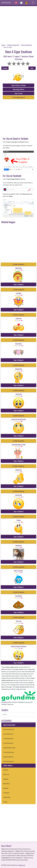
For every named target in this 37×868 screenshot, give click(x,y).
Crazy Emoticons (9, 752)
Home (3, 45)
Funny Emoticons (27, 45)
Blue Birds (6, 784)
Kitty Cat (6, 774)
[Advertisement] (18, 24)
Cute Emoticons (8, 743)
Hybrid (6, 770)
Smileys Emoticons (13, 45)
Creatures (6, 793)
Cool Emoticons (8, 738)
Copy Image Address (19, 89)
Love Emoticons (8, 734)
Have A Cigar (8, 47)
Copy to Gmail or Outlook (19, 85)
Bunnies (6, 788)
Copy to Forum (19, 93)
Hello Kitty (7, 797)
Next (32, 68)
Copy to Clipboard (19, 284)
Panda (5, 802)
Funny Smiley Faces (9, 748)
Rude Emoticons (8, 757)
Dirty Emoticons (8, 761)
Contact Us (21, 865)
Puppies (6, 779)
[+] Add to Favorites (19, 264)
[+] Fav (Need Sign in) (19, 97)
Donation (4, 702)
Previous (5, 68)
